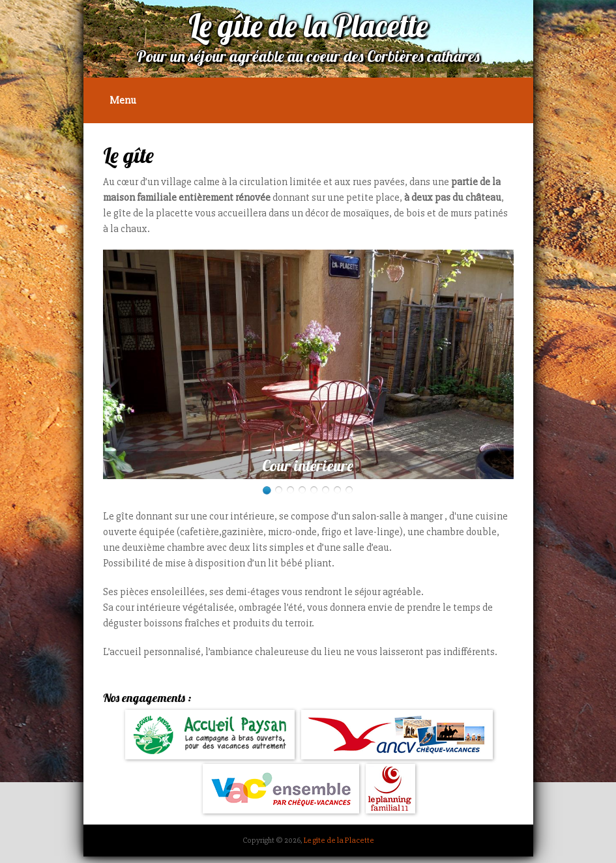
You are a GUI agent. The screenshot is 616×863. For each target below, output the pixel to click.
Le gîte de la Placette (339, 840)
